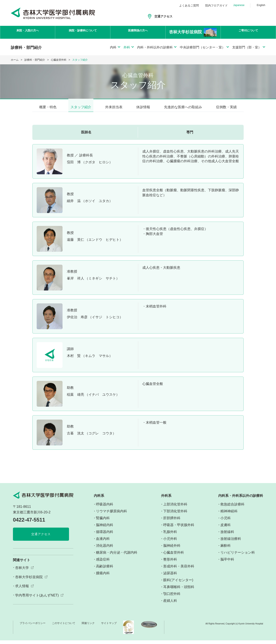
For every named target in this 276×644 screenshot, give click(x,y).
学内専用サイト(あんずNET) (37, 599)
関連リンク (88, 627)
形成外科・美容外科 (179, 570)
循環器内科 (105, 536)
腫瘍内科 (103, 577)
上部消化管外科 (175, 508)
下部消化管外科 (175, 515)
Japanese (239, 5)
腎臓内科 (103, 522)
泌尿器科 (170, 577)
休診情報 (143, 107)
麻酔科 (226, 549)
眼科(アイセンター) (178, 584)
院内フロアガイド (216, 5)
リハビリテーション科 (238, 556)
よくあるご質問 (189, 5)
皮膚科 (226, 529)
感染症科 (103, 563)
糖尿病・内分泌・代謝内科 (117, 556)
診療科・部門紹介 (35, 60)
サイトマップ (109, 627)
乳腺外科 (170, 536)
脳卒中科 (227, 563)
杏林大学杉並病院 (29, 581)
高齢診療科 (105, 570)
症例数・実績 (226, 107)
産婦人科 (170, 605)
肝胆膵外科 (172, 522)
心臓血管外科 (59, 60)
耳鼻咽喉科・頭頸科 (179, 591)
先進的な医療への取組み (183, 107)
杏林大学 (22, 571)
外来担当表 (114, 107)
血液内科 (103, 543)
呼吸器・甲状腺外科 (179, 529)
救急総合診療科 (232, 508)
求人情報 (22, 590)
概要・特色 (48, 107)
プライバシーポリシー (33, 627)
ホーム (15, 60)
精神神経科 (229, 515)
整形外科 (170, 563)
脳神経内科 (105, 529)
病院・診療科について (83, 32)
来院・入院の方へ (28, 32)
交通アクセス (163, 16)
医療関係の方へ (138, 32)
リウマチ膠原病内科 (111, 515)
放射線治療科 (231, 543)
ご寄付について (248, 32)
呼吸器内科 (105, 508)
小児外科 (170, 543)
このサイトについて (64, 627)
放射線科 (227, 536)
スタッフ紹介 (81, 107)
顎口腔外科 (172, 598)
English (261, 5)
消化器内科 (105, 549)
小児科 (226, 522)
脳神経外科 (172, 549)
